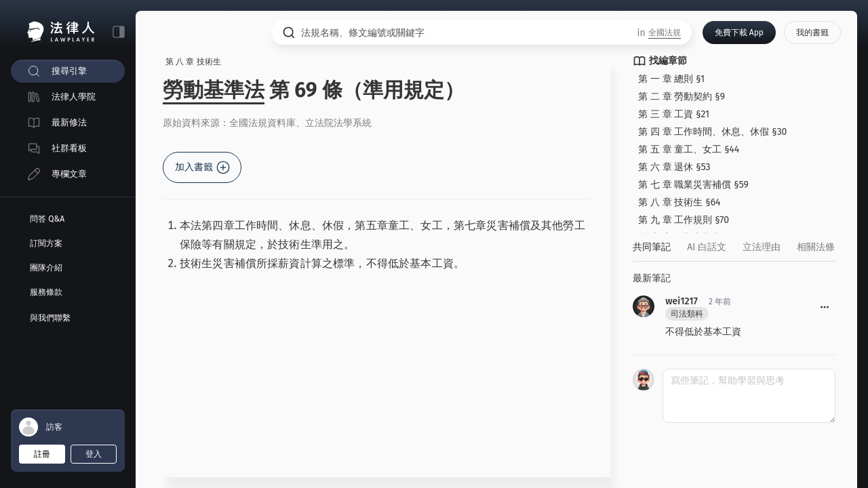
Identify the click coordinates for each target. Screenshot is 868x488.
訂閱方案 (46, 243)
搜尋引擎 (69, 71)
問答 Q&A (47, 219)
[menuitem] (68, 71)
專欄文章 (69, 174)
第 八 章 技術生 (193, 62)
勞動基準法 (214, 90)
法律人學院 (74, 97)
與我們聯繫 (50, 318)
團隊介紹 (46, 268)
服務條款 (46, 292)
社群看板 (69, 148)
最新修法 (69, 122)
